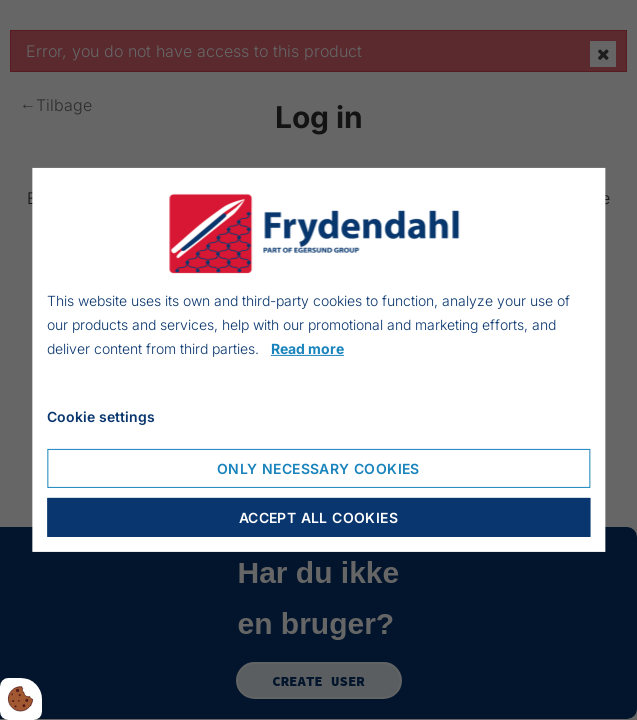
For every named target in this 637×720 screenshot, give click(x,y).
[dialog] (318, 360)
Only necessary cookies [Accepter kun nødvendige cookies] (318, 468)
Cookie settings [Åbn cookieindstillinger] (101, 416)
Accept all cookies (318, 517)
